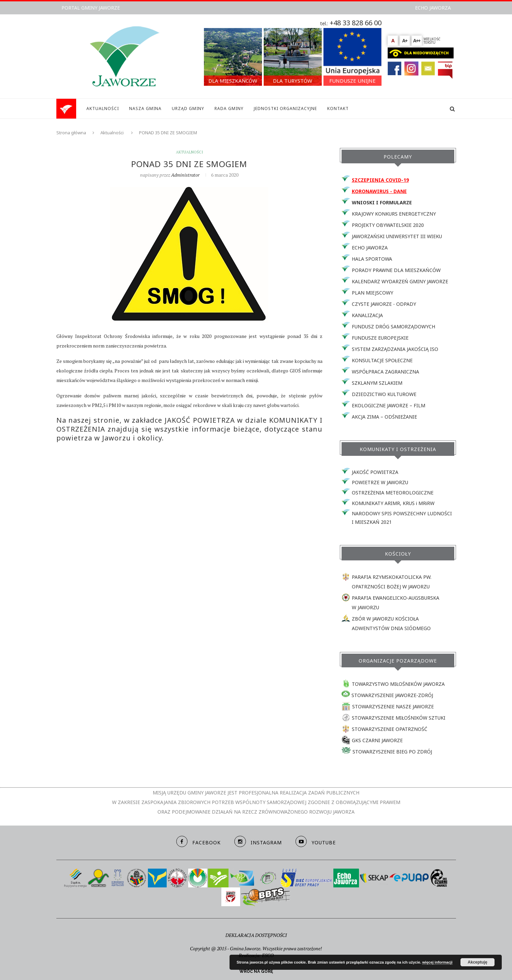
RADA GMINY (229, 108)
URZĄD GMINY (188, 108)
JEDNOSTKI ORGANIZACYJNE (285, 108)
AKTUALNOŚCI (103, 108)
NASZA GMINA (145, 108)
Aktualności (112, 133)
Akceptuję (477, 962)
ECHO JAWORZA (433, 8)
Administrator (185, 175)
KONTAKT (338, 108)
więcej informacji (437, 962)
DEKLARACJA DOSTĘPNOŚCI (256, 935)
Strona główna (71, 133)
